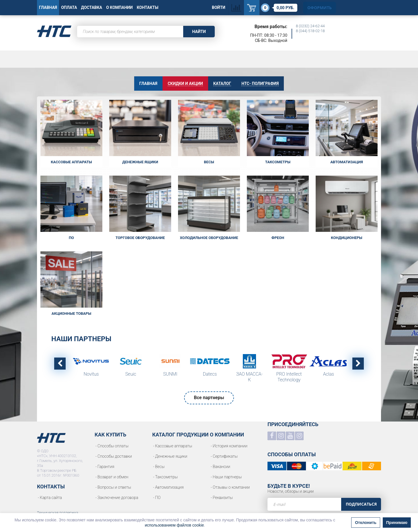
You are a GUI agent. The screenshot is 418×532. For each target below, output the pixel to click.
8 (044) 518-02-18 (310, 31)
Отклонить (366, 523)
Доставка (92, 7)
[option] (91, 367)
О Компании (119, 7)
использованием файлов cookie (174, 525)
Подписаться (361, 504)
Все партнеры (209, 398)
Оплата (69, 7)
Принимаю (397, 523)
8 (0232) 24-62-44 (310, 26)
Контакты (148, 7)
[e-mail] (304, 504)
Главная (48, 7)
